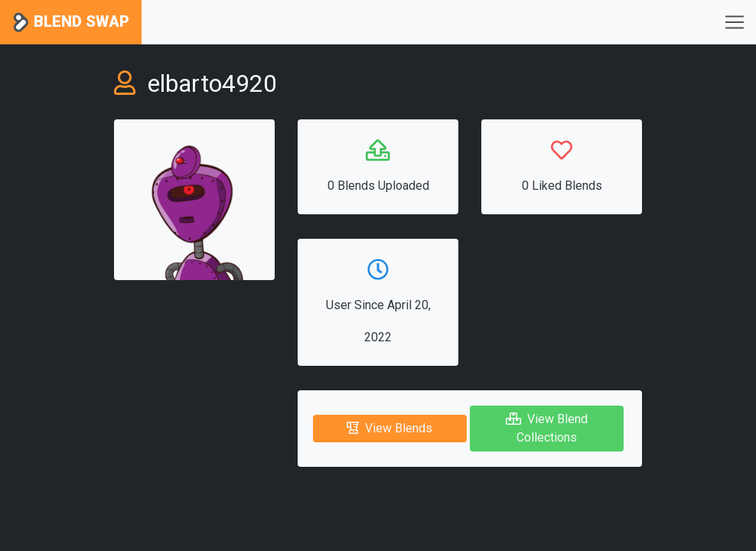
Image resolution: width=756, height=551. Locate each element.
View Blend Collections (547, 428)
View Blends (389, 428)
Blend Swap (71, 23)
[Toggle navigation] (735, 22)
